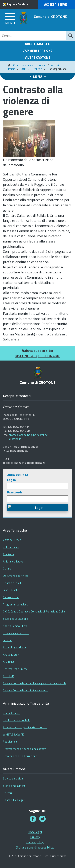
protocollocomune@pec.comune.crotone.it (28, 437)
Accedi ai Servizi (56, 5)
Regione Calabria (18, 4)
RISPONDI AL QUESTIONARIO (37, 356)
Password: (14, 492)
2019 (24, 69)
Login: (11, 480)
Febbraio (37, 69)
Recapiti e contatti (17, 396)
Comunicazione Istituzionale (29, 65)
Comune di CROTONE (50, 17)
